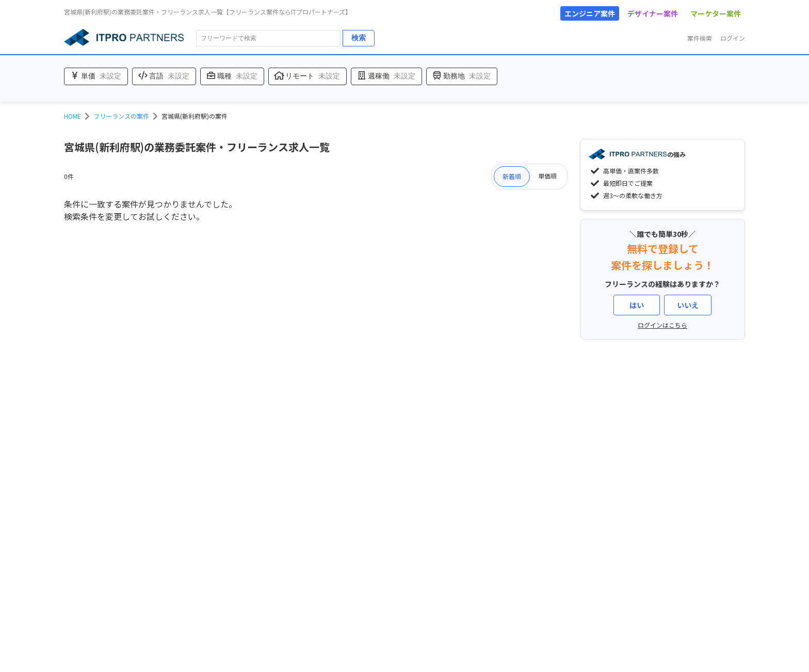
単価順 (547, 176)
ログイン (733, 38)
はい (637, 305)
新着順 (512, 176)
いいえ (688, 305)
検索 (359, 38)
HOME (72, 116)
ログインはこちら (662, 325)
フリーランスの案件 (121, 116)
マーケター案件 (716, 13)
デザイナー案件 (653, 13)
